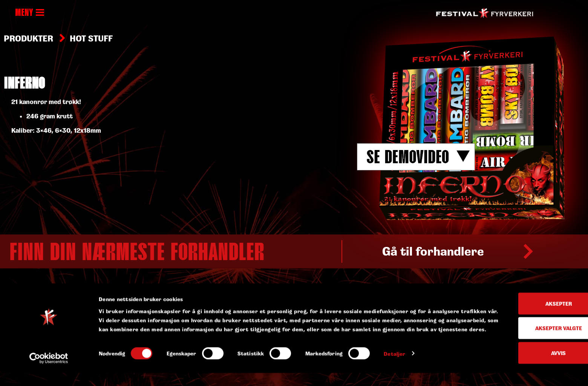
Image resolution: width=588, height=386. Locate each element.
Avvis (525, 361)
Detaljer (394, 371)
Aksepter (525, 312)
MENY (30, 13)
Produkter (28, 38)
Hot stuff (91, 38)
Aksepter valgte (525, 337)
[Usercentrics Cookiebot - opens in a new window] (49, 371)
